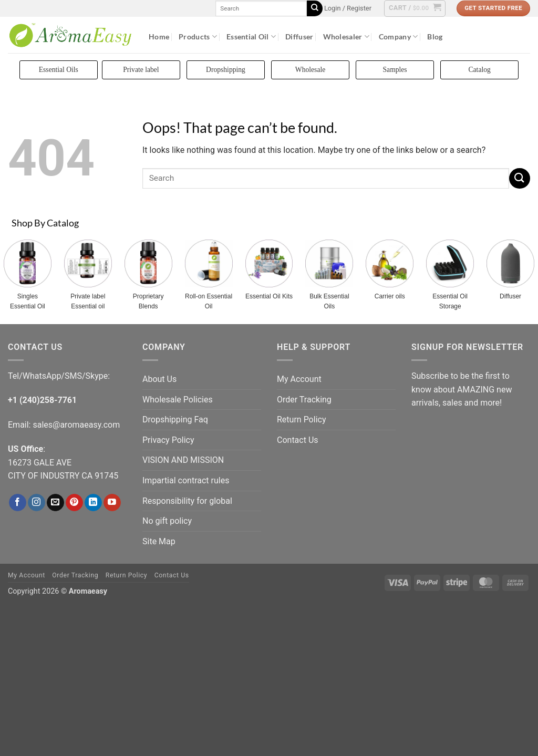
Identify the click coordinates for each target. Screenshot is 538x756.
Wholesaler (346, 37)
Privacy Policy (168, 440)
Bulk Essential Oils (329, 301)
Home (159, 37)
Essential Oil (251, 37)
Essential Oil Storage (450, 301)
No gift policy (167, 521)
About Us (159, 379)
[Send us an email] (55, 503)
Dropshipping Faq (175, 420)
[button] (348, 8)
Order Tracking (304, 400)
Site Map (159, 541)
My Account (299, 379)
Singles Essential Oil (28, 301)
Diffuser (299, 37)
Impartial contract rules (186, 480)
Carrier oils (390, 296)
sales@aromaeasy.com (76, 425)
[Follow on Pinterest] (74, 503)
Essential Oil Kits (269, 296)
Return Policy (301, 420)
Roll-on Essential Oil (209, 301)
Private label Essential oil (88, 301)
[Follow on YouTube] (112, 503)
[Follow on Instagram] (37, 503)
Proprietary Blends (148, 301)
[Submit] (315, 8)
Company (399, 37)
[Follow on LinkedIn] (93, 503)
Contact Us (298, 440)
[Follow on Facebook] (18, 503)
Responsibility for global (187, 501)
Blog (435, 37)
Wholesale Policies (178, 400)
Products (198, 37)
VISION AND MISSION (183, 460)
